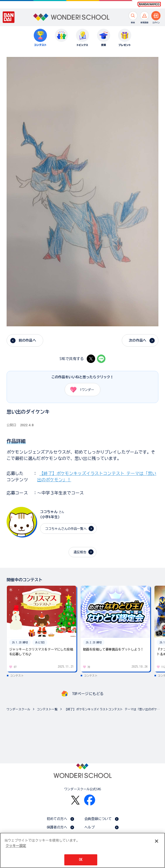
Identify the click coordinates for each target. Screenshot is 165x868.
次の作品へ (138, 340)
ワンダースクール (18, 709)
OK (81, 860)
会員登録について (98, 819)
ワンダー (80, 390)
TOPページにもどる (88, 694)
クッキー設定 (16, 846)
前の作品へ (27, 340)
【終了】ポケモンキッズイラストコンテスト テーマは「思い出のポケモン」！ (113, 709)
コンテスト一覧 (47, 709)
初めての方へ (57, 819)
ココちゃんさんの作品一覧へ (66, 528)
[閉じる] (157, 842)
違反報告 (80, 552)
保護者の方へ (57, 827)
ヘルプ (89, 827)
